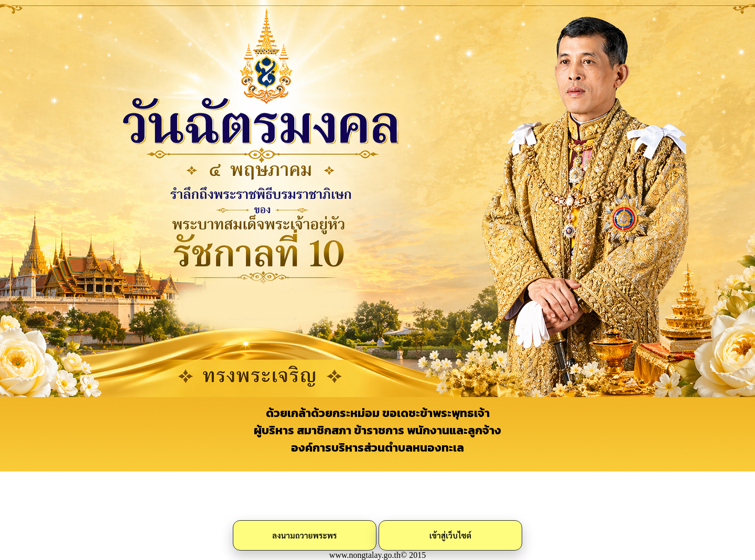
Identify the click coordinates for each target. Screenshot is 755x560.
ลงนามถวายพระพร (304, 535)
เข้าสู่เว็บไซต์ (451, 535)
